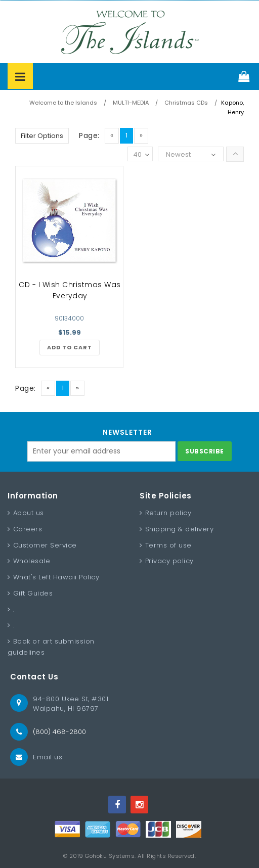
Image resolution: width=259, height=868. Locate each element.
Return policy (168, 513)
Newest (178, 154)
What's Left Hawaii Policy (56, 577)
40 (141, 155)
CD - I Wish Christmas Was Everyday (70, 290)
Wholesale (32, 561)
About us (29, 513)
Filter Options (42, 136)
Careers (28, 529)
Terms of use (168, 545)
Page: (89, 135)
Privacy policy (169, 561)
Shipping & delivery (180, 529)
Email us (48, 757)
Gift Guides (33, 593)
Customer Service (45, 545)
